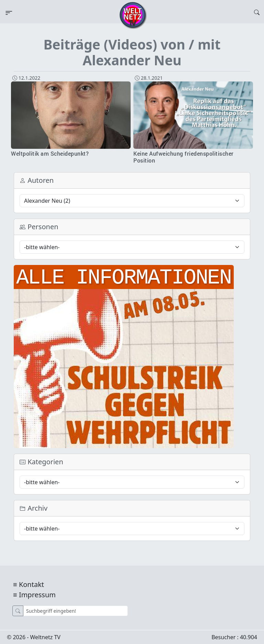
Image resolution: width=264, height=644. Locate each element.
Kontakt (31, 584)
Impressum (37, 595)
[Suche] (75, 611)
